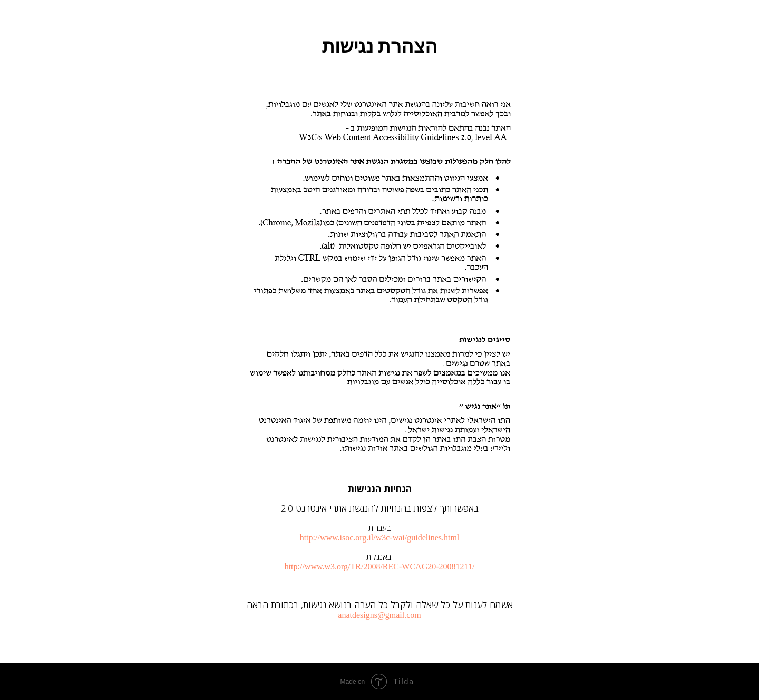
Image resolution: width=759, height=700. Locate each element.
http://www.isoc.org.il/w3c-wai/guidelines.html (380, 538)
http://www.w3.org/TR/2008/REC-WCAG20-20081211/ (380, 566)
